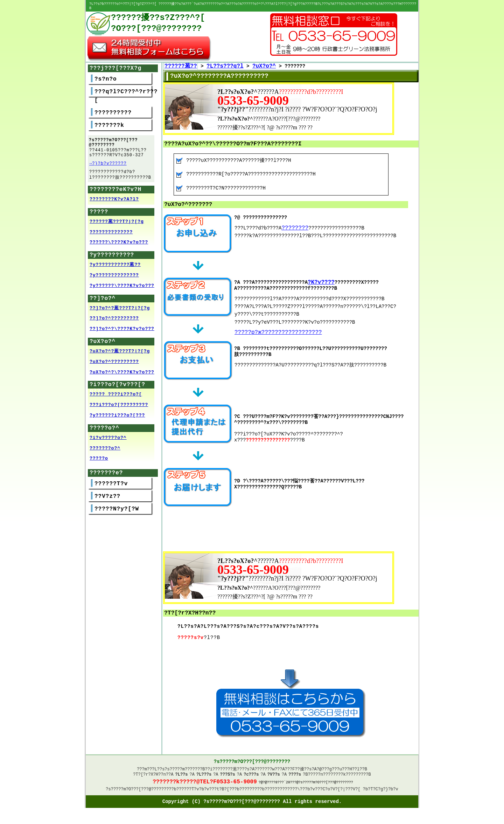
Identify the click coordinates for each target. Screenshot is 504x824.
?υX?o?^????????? (114, 363)
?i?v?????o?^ (108, 439)
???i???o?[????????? (119, 406)
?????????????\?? (285, 791)
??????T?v (111, 485)
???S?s (228, 773)
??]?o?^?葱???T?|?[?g (120, 309)
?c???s (251, 773)
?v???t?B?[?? (219, 791)
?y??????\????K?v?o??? (122, 287)
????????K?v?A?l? (114, 200)
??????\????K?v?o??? (119, 243)
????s (295, 773)
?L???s (204, 773)
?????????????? (111, 233)
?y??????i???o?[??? (117, 417)
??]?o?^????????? (114, 320)
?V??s (274, 773)
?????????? (113, 109)
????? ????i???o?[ (116, 396)
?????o (99, 460)
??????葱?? (181, 63)
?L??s (182, 773)
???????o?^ (105, 449)
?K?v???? (321, 279)
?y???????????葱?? (115, 266)
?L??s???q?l (225, 63)
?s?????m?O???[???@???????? (138, 791)
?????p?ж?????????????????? (278, 330)
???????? (295, 225)
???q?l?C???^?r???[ (126, 93)
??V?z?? (107, 497)
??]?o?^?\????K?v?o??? (122, 330)
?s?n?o (106, 76)
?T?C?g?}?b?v (383, 791)
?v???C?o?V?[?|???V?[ (335, 791)
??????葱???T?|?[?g (117, 223)
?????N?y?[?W (117, 510)
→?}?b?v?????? (108, 163)
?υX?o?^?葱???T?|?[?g (120, 352)
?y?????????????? (114, 276)
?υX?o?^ (264, 63)
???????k (109, 122)
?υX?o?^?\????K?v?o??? (122, 373)
